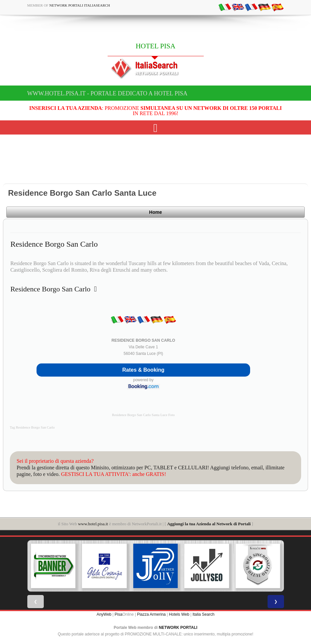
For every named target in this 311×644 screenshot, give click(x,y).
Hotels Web (179, 614)
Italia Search (204, 614)
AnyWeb (104, 614)
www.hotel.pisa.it (93, 524)
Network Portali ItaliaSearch (80, 5)
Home (155, 212)
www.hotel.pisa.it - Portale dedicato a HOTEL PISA (107, 93)
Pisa (118, 614)
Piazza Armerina (151, 614)
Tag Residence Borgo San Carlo (32, 427)
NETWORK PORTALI (178, 628)
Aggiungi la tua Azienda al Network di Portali (209, 524)
